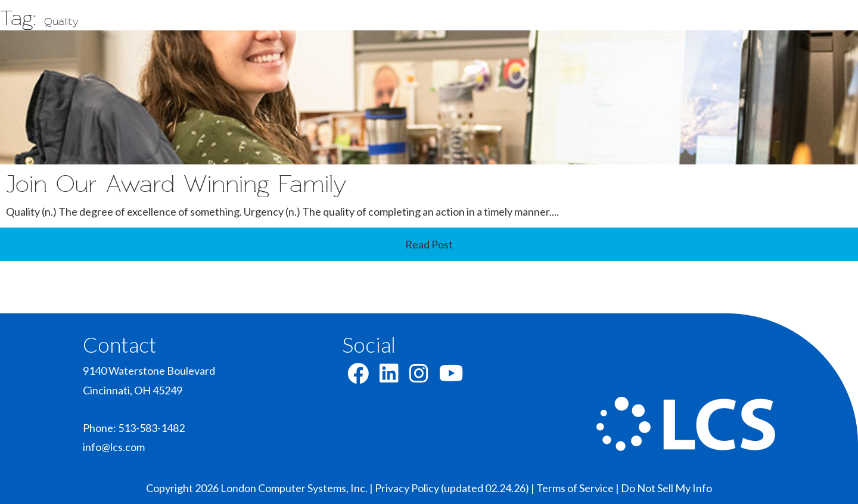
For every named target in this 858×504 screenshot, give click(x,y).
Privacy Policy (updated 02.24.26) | (456, 488)
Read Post (429, 244)
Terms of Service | (579, 488)
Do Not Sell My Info (666, 488)
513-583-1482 (151, 428)
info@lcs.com (114, 447)
